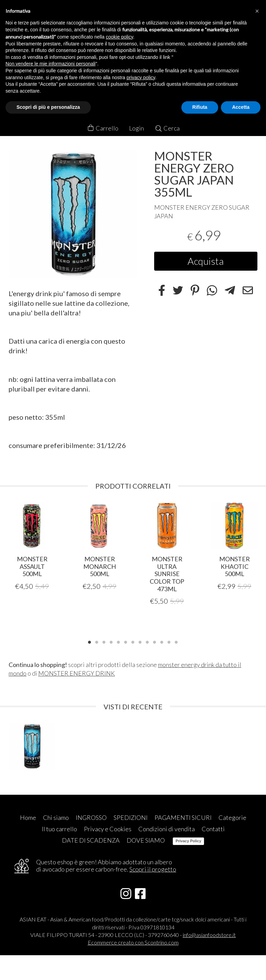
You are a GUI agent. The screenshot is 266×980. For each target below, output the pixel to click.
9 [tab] (147, 641)
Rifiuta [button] (200, 107)
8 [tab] (140, 641)
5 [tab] (118, 641)
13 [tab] (176, 641)
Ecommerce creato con (133, 942)
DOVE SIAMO (146, 840)
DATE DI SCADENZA (91, 840)
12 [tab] (169, 641)
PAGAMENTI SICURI (183, 817)
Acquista (206, 261)
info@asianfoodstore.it (209, 934)
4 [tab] (111, 641)
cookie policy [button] (120, 37)
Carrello (103, 128)
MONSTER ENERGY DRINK (77, 673)
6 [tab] (126, 641)
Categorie (232, 817)
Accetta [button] (241, 107)
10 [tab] (155, 641)
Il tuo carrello (59, 828)
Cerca (167, 128)
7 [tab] (133, 641)
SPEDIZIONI (131, 817)
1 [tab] (89, 641)
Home (28, 817)
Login (136, 128)
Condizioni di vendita (167, 828)
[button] (257, 11)
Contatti (213, 828)
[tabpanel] (32, 546)
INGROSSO (91, 817)
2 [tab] (97, 641)
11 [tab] (162, 641)
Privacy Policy (188, 840)
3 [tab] (104, 641)
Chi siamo (56, 817)
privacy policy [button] (141, 77)
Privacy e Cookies (108, 828)
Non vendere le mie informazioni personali (50, 64)
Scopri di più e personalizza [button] (48, 107)
